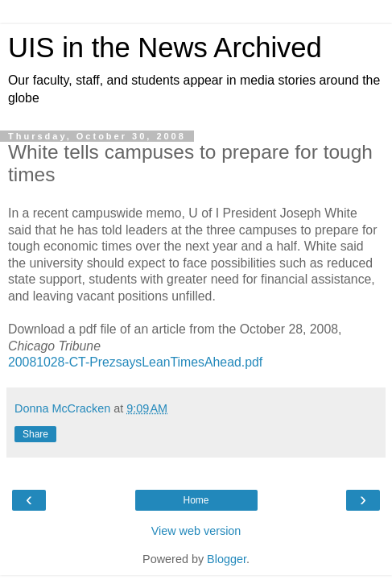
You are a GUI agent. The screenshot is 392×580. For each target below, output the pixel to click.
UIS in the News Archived (165, 48)
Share (35, 434)
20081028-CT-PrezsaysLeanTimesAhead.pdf (135, 362)
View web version (196, 531)
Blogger (227, 559)
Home (196, 500)
